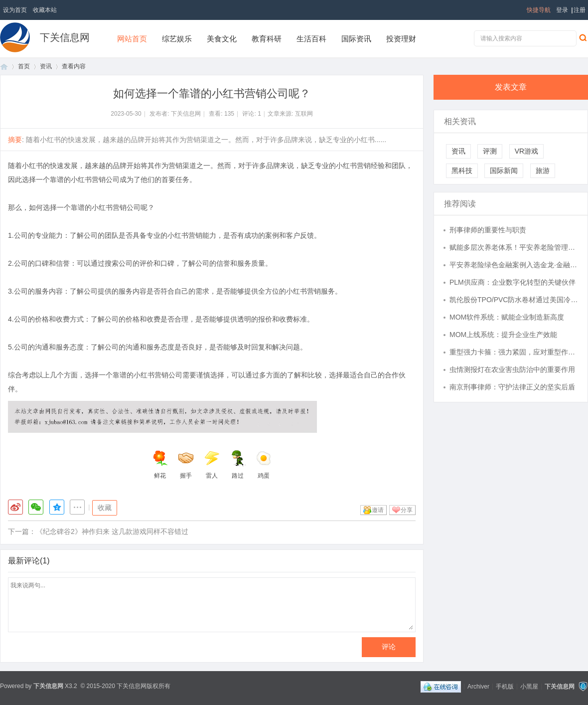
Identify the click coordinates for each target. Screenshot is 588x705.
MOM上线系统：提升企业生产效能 (503, 335)
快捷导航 (539, 10)
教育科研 (267, 39)
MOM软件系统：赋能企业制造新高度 (507, 317)
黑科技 (462, 171)
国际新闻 (504, 171)
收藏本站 (45, 10)
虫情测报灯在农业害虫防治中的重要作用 (512, 369)
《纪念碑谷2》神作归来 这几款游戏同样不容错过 (112, 531)
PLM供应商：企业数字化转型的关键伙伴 (513, 282)
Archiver (478, 686)
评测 (490, 151)
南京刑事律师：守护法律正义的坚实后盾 (512, 387)
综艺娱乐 (177, 39)
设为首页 (15, 10)
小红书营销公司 (95, 179)
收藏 (105, 508)
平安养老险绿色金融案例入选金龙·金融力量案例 (514, 265)
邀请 (378, 510)
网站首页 (132, 39)
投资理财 (401, 39)
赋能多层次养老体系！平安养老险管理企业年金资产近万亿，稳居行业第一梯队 (514, 247)
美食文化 (222, 39)
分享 (407, 510)
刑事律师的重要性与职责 (488, 230)
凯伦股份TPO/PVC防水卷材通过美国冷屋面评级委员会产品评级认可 (514, 300)
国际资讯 (356, 39)
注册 (580, 10)
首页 (4, 67)
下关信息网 (65, 37)
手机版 (505, 686)
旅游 (543, 171)
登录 (562, 10)
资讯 (46, 66)
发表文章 (511, 87)
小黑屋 (529, 686)
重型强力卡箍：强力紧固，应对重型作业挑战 (514, 352)
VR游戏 (526, 151)
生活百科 (311, 39)
